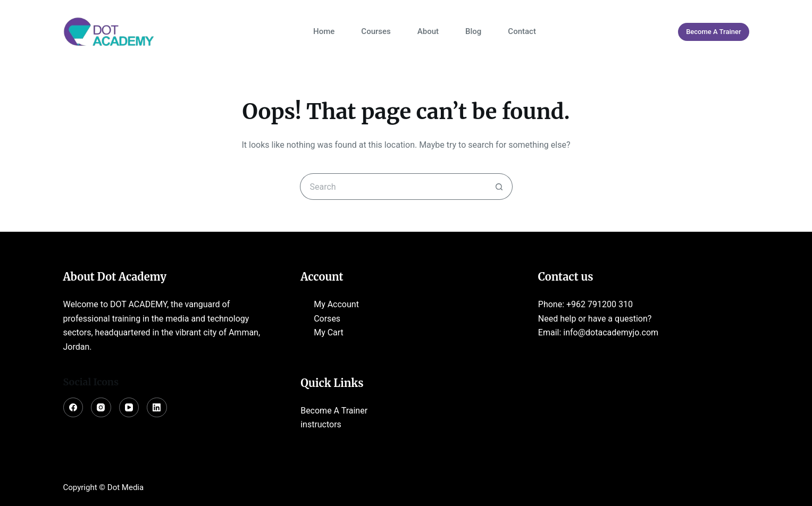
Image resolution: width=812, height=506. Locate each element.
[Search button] (499, 187)
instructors (321, 424)
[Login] (657, 32)
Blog (473, 31)
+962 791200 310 (600, 304)
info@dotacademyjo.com (611, 332)
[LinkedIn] (157, 408)
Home (324, 31)
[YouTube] (129, 408)
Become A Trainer (713, 32)
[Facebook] (73, 408)
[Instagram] (101, 408)
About (428, 31)
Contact (522, 31)
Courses (376, 31)
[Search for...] (393, 187)
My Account (336, 304)
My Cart (329, 332)
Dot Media (125, 487)
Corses (327, 319)
